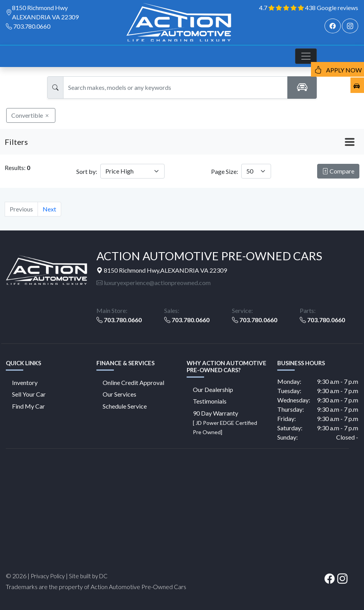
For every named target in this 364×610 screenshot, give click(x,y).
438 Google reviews (332, 8)
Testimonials (210, 401)
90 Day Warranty (225, 422)
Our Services (119, 394)
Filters (16, 142)
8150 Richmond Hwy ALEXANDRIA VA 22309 (45, 12)
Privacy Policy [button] (48, 576)
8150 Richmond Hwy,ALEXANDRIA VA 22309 (162, 270)
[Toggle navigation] (306, 56)
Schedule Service (125, 406)
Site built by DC (88, 576)
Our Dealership (213, 389)
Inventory (25, 382)
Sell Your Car (29, 394)
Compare (338, 171)
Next (49, 209)
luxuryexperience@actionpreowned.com (154, 283)
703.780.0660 (32, 26)
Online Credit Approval (133, 382)
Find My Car (28, 406)
